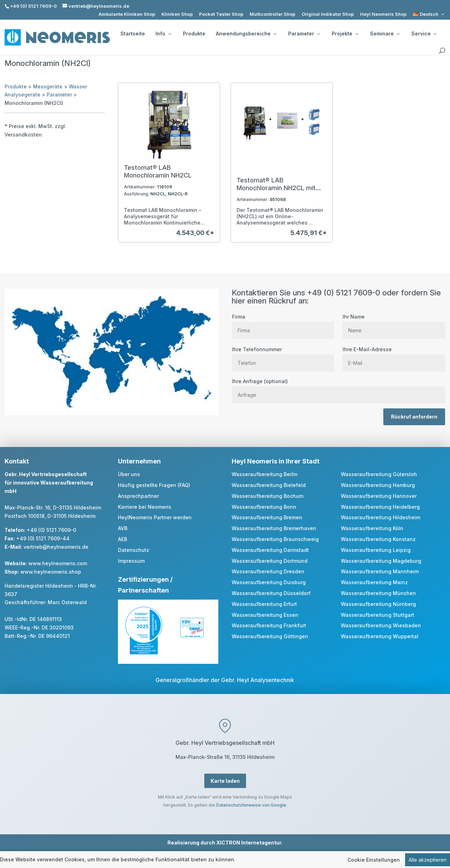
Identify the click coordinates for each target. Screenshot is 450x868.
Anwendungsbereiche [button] (246, 34)
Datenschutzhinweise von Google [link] (251, 805)
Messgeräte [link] (48, 86)
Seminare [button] (385, 34)
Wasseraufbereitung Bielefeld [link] (269, 485)
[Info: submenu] (170, 34)
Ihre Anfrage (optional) (339, 388)
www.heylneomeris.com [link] (58, 563)
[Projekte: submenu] (357, 34)
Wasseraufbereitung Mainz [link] (374, 582)
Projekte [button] (345, 34)
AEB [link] (123, 539)
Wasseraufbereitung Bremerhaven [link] (274, 528)
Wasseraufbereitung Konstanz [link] (378, 539)
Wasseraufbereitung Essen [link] (265, 615)
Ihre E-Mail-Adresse (394, 356)
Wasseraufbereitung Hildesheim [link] (380, 517)
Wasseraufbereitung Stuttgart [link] (378, 615)
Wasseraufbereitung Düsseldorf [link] (271, 593)
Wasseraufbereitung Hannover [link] (379, 496)
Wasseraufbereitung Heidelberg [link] (380, 507)
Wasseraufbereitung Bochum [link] (267, 496)
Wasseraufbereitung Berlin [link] (265, 474)
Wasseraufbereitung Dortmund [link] (270, 561)
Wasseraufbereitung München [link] (378, 593)
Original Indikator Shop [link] (328, 14)
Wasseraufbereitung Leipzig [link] (376, 550)
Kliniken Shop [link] (177, 14)
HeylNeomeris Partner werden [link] (155, 517)
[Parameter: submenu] (318, 34)
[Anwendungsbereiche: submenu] (275, 34)
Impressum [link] (131, 561)
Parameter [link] (59, 95)
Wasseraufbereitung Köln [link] (372, 528)
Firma (283, 323)
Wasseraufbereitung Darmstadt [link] (270, 550)
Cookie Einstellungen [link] (374, 860)
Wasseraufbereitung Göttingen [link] (270, 636)
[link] (429, 14)
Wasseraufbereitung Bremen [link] (267, 517)
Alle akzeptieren (428, 860)
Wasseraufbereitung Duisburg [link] (269, 582)
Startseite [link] (133, 34)
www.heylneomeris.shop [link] (51, 572)
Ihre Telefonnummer (283, 356)
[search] (442, 51)
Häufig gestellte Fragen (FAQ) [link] (154, 485)
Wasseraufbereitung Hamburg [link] (378, 485)
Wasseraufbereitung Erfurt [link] (264, 604)
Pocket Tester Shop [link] (221, 14)
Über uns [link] (129, 474)
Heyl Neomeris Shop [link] (383, 14)
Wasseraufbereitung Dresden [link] (268, 571)
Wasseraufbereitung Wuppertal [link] (380, 636)
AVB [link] (123, 528)
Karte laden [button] (225, 781)
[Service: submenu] (435, 34)
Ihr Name (394, 323)
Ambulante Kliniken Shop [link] (127, 14)
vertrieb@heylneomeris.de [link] (56, 547)
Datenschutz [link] (134, 550)
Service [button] (424, 34)
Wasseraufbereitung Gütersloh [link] (379, 474)
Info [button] (163, 34)
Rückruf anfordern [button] (414, 417)
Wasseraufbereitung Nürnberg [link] (378, 604)
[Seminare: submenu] (398, 34)
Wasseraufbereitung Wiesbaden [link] (381, 625)
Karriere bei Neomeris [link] (145, 507)
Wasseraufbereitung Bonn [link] (264, 507)
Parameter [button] (304, 34)
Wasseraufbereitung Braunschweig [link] (275, 539)
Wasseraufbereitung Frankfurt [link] (269, 625)
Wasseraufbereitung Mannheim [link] (380, 571)
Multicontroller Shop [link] (272, 14)
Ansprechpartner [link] (138, 496)
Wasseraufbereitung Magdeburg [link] (381, 561)
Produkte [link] (194, 34)
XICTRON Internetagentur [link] (249, 843)
